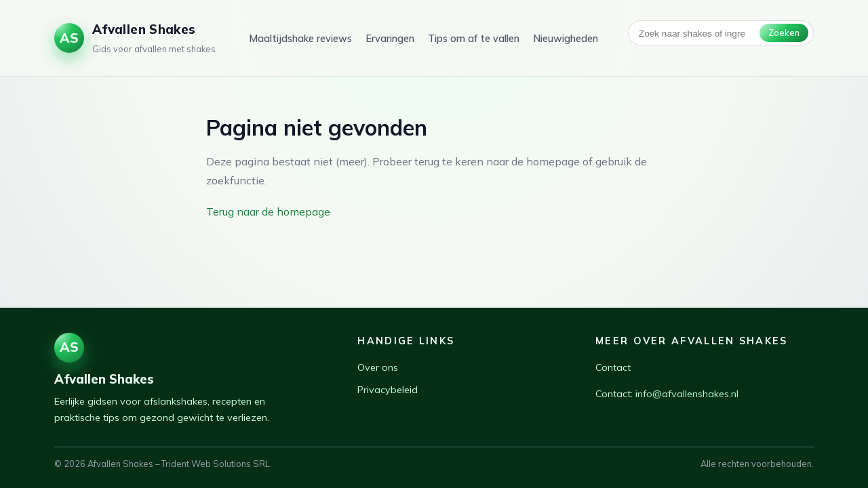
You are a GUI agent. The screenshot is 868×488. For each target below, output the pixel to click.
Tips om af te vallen (474, 39)
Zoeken (784, 33)
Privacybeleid (388, 390)
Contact (613, 367)
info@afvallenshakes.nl (687, 394)
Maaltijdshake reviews (300, 39)
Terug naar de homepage (268, 211)
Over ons (378, 367)
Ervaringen (390, 39)
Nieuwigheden (566, 39)
